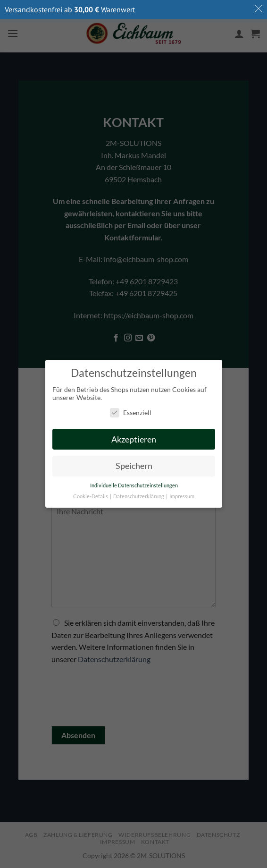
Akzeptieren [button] (134, 439)
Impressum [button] (182, 497)
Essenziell (130, 413)
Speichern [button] (133, 466)
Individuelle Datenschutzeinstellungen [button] (133, 486)
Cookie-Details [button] (91, 497)
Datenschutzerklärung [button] (139, 497)
